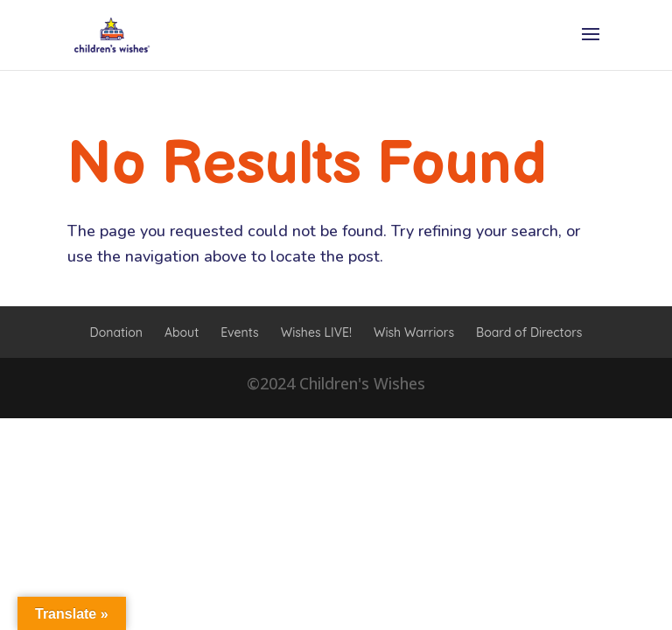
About (182, 332)
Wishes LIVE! (316, 332)
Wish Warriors (414, 332)
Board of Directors (529, 332)
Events (239, 332)
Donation (116, 332)
